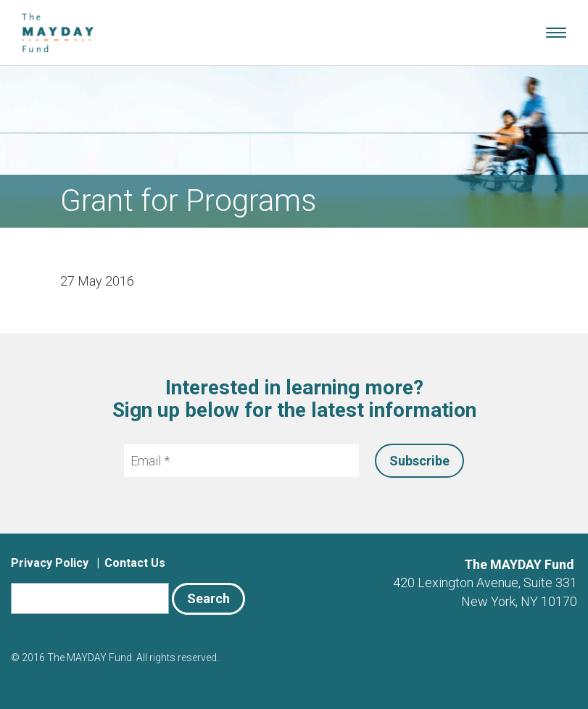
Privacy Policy (50, 563)
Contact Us (135, 563)
